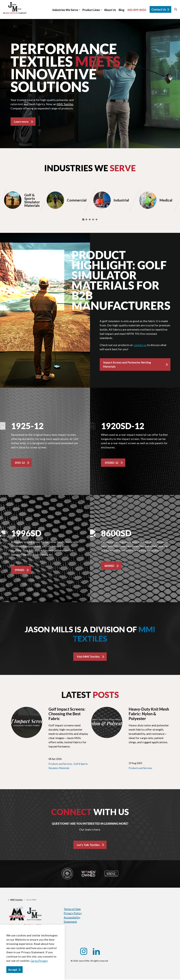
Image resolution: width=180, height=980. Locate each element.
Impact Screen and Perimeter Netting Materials (127, 365)
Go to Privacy (39, 961)
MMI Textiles (65, 104)
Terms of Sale (72, 910)
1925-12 (20, 463)
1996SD (20, 570)
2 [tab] (86, 220)
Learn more (21, 122)
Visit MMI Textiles (88, 657)
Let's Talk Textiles (88, 845)
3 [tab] (90, 220)
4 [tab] (93, 220)
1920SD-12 (112, 463)
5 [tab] (96, 220)
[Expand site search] (176, 9)
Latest (90, 695)
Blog (122, 10)
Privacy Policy (73, 914)
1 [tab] (83, 220)
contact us (140, 345)
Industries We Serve (65, 10)
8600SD (110, 566)
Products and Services (60, 764)
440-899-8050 (137, 10)
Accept (14, 970)
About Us (110, 10)
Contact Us (160, 9)
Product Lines (91, 10)
